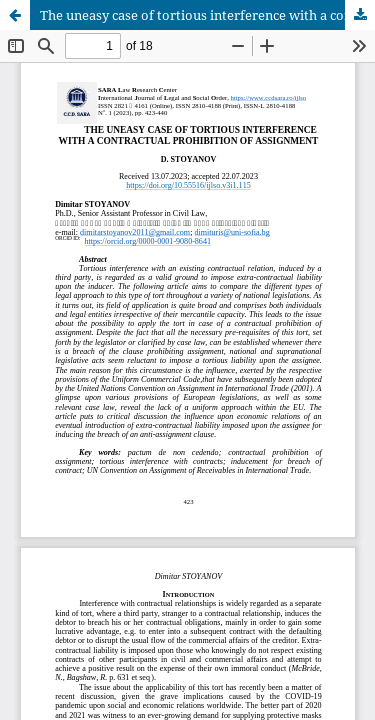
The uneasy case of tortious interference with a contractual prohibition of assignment (207, 15)
